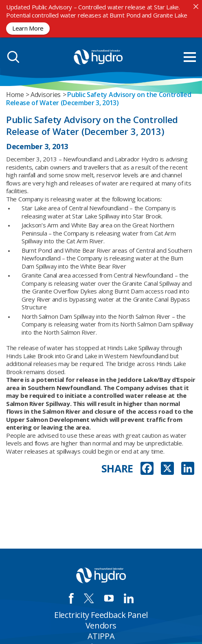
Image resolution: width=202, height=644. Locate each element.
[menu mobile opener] (190, 57)
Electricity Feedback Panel (101, 615)
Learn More (28, 28)
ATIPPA (101, 636)
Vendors (101, 625)
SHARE (117, 469)
